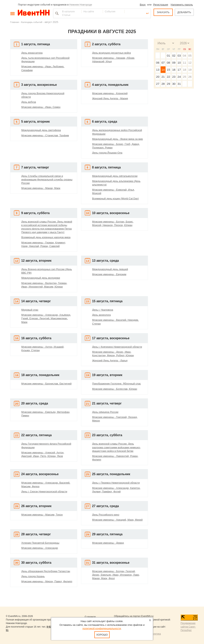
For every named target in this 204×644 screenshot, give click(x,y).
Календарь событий (32, 22)
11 (185, 63)
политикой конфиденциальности (102, 628)
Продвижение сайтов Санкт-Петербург (188, 627)
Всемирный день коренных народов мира (46, 237)
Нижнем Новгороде (81, 5)
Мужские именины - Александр (40, 548)
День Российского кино (106, 515)
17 (179, 70)
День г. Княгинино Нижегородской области (117, 347)
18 (185, 70)
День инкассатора (32, 53)
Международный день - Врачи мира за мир (118, 139)
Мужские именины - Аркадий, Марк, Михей (117, 520)
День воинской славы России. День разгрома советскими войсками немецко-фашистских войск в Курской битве (116, 447)
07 (163, 63)
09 (174, 63)
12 (190, 63)
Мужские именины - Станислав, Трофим (45, 135)
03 (179, 56)
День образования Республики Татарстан (46, 571)
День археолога (102, 315)
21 (163, 77)
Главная (14, 22)
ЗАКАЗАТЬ (163, 12)
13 (158, 70)
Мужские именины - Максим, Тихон (42, 515)
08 (169, 63)
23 (174, 77)
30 (174, 84)
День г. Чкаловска (103, 310)
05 (190, 56)
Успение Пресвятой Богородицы (40, 543)
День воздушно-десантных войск (112, 53)
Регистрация (161, 5)
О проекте (90, 617)
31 (179, 84)
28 (163, 84)
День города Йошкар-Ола (107, 153)
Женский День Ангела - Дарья (110, 360)
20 (158, 77)
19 (190, 70)
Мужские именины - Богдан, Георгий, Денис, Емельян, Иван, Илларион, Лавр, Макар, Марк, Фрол (116, 575)
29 (169, 84)
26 (190, 77)
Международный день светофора (41, 130)
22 (169, 77)
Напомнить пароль (182, 5)
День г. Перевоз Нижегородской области (116, 483)
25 (185, 77)
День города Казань (33, 576)
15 (169, 70)
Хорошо (102, 635)
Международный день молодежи (41, 278)
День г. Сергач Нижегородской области (44, 492)
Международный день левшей (110, 269)
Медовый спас (30, 310)
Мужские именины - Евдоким (109, 274)
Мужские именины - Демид (108, 543)
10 (179, 63)
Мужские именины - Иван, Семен (41, 107)
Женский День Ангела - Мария (110, 98)
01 (169, 56)
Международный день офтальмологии (115, 176)
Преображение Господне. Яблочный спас (117, 384)
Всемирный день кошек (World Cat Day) (116, 199)
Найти (56, 13)
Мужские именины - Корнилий (110, 93)
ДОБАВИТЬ (184, 12)
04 (185, 56)
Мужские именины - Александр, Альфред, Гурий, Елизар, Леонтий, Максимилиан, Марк (46, 318)
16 (174, 70)
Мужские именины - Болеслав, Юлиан (115, 389)
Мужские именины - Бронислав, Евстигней (46, 384)
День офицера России (105, 412)
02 (174, 56)
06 (158, 63)
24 (179, 77)
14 (163, 70)
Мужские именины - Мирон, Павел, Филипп (47, 581)
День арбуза (29, 102)
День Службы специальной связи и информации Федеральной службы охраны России (47, 180)
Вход (143, 5)
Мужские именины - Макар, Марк (41, 188)
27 (158, 84)
